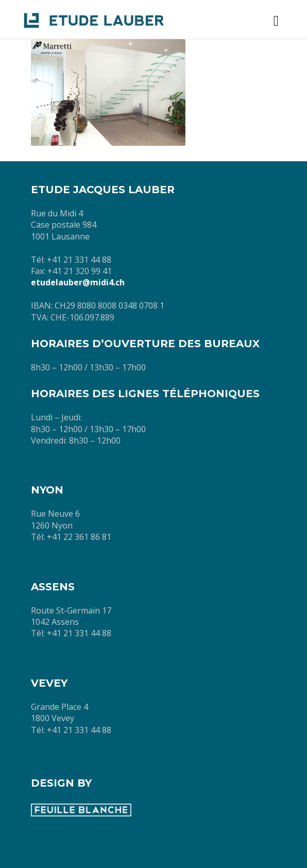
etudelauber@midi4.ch (78, 282)
